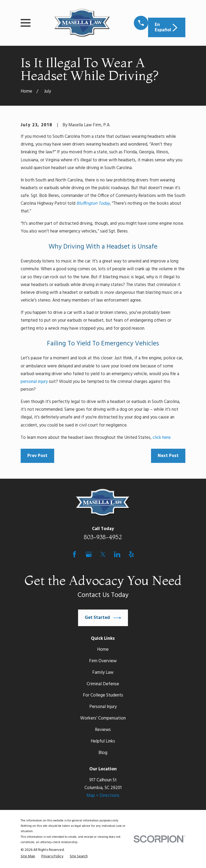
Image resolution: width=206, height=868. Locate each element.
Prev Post (37, 456)
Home (103, 650)
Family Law (103, 673)
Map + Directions (103, 796)
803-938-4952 (103, 537)
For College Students (103, 695)
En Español (167, 27)
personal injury (34, 382)
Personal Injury (103, 707)
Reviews (103, 730)
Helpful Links (103, 741)
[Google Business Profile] (89, 554)
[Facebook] (74, 554)
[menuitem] (28, 856)
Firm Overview (103, 661)
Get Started (103, 618)
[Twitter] (103, 554)
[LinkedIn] (117, 554)
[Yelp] (131, 554)
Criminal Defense (103, 684)
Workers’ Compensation (103, 718)
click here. (162, 438)
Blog (103, 753)
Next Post (168, 456)
